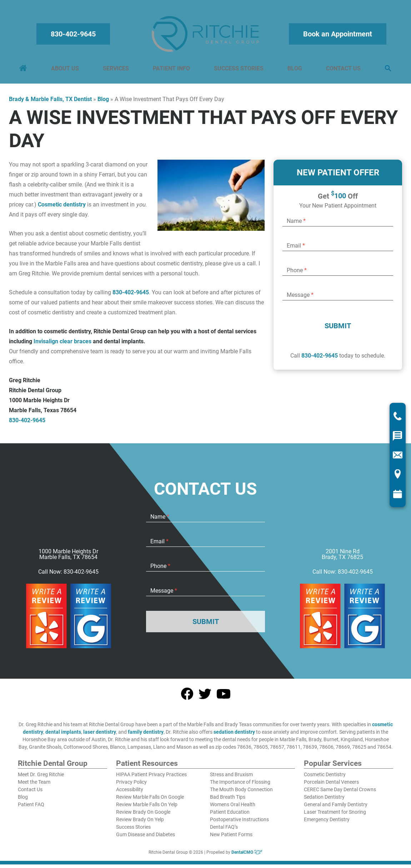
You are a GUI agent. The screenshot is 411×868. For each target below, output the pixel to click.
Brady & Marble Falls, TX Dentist (50, 103)
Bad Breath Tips (228, 800)
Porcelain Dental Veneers (331, 785)
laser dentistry (100, 735)
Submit (338, 329)
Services (117, 70)
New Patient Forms (231, 838)
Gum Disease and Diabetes (146, 838)
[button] (387, 71)
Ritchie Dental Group (53, 767)
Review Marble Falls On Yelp (147, 808)
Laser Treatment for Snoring (335, 815)
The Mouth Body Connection (241, 793)
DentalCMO (247, 856)
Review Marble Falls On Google (150, 800)
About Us (66, 70)
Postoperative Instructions (239, 823)
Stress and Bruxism (231, 778)
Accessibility (130, 793)
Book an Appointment (337, 36)
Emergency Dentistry (327, 823)
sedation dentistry (234, 735)
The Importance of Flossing (240, 785)
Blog (294, 70)
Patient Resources (147, 767)
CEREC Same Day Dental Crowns (340, 793)
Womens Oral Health (233, 808)
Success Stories (238, 70)
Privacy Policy (131, 785)
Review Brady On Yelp (140, 823)
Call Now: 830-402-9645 (68, 575)
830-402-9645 (75, 36)
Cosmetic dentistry (62, 208)
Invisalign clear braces (62, 345)
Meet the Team (34, 785)
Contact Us (342, 70)
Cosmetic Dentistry (325, 778)
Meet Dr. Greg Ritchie (41, 778)
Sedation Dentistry (324, 800)
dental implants (63, 735)
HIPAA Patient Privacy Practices (151, 778)
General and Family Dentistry (336, 808)
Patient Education (230, 815)
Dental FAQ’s (224, 830)
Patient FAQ (31, 808)
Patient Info (172, 70)
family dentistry (146, 735)
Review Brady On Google (143, 815)
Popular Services (333, 767)
